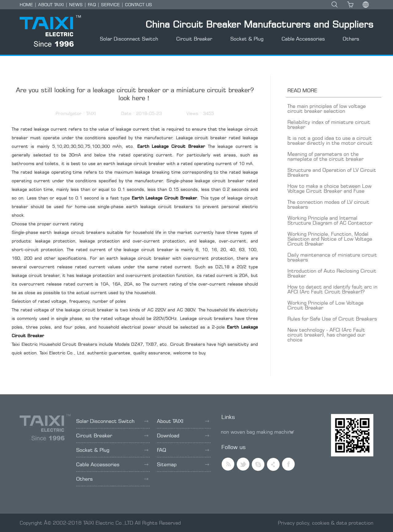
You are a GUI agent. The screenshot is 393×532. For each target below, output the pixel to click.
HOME (26, 4)
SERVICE (110, 4)
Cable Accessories (303, 39)
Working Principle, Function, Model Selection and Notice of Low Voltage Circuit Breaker (330, 239)
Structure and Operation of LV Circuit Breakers (332, 172)
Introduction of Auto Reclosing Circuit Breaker (332, 273)
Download (183, 435)
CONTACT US (138, 4)
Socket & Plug (247, 39)
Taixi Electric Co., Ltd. (63, 353)
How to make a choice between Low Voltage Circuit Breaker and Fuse (329, 188)
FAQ (92, 4)
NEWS (76, 4)
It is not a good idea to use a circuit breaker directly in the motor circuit (330, 140)
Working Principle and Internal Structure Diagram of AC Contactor (330, 220)
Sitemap (183, 464)
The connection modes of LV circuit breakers (328, 204)
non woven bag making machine (257, 432)
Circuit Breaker (194, 39)
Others (351, 39)
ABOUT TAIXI (51, 4)
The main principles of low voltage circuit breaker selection (327, 108)
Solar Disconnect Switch (129, 39)
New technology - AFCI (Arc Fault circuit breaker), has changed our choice (326, 335)
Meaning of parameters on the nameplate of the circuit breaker (325, 156)
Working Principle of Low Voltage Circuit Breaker (325, 305)
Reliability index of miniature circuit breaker (329, 124)
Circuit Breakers (188, 344)
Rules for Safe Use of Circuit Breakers (332, 319)
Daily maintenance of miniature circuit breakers (332, 257)
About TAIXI (183, 421)
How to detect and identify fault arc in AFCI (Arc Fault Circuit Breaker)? (332, 289)
